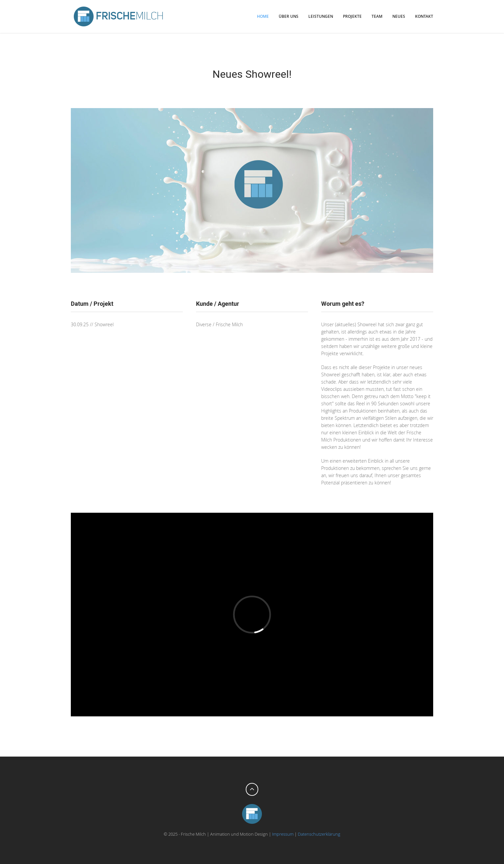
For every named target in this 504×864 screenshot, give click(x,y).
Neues (399, 16)
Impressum (283, 834)
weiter (428, 74)
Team (377, 16)
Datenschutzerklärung (319, 834)
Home (263, 16)
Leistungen (321, 16)
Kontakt (424, 16)
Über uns (289, 16)
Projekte (352, 16)
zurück (76, 74)
